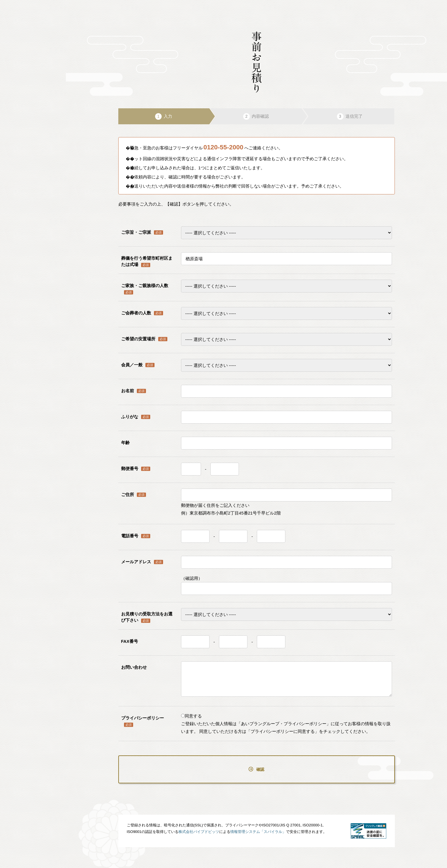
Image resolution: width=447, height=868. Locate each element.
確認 (256, 764)
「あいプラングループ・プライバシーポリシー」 (284, 724)
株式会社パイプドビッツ (199, 821)
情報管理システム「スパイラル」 (258, 821)
